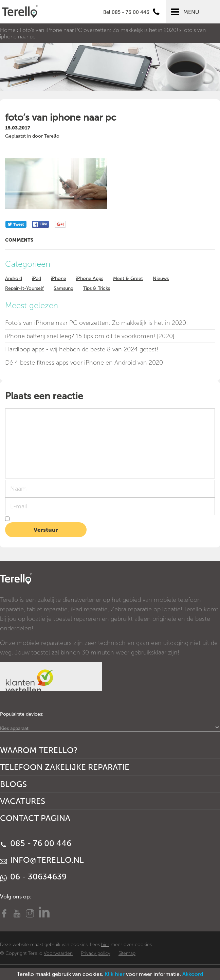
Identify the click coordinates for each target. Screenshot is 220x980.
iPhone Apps (90, 278)
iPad (36, 278)
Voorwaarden (58, 953)
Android (14, 278)
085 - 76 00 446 (36, 843)
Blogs (13, 784)
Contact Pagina (35, 818)
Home (8, 30)
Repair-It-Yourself (24, 288)
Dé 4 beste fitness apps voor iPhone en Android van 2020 (84, 363)
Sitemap (127, 953)
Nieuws (161, 278)
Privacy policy (96, 953)
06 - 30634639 (33, 877)
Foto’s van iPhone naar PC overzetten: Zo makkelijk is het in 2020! (99, 30)
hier (105, 944)
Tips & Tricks (97, 288)
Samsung (63, 288)
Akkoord (193, 974)
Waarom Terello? (39, 750)
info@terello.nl (42, 860)
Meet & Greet (128, 278)
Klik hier (115, 974)
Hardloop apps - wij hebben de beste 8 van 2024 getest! (82, 349)
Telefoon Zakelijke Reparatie (65, 767)
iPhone (59, 278)
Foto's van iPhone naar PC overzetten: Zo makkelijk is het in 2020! (96, 323)
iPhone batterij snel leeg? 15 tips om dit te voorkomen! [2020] (90, 336)
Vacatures (23, 801)
